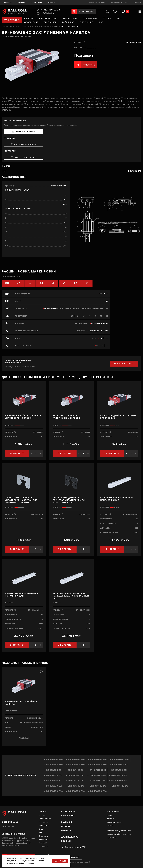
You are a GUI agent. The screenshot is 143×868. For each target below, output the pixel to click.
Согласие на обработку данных (119, 834)
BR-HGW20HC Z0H (120, 765)
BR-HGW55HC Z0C (119, 781)
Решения (22, 2)
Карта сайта (111, 838)
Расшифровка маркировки (18, 36)
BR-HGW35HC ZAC (120, 786)
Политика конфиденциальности (119, 831)
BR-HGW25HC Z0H (54, 770)
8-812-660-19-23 (10, 822)
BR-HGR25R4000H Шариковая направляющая (117, 499)
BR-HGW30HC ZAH (98, 759)
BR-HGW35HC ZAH (120, 759)
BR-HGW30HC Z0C (54, 781)
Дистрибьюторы (70, 837)
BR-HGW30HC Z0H (76, 770)
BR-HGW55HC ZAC (76, 791)
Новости (52, 2)
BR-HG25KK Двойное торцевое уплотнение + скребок (23, 417)
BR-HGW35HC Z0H (98, 770)
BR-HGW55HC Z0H (54, 775)
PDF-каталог (37, 2)
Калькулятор (68, 812)
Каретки (29, 18)
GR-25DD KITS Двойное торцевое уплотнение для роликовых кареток (69, 500)
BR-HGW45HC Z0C (98, 781)
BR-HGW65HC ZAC (98, 791)
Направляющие (48, 18)
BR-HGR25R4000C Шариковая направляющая (22, 595)
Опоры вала (31, 22)
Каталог (43, 812)
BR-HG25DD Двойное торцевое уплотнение (118, 417)
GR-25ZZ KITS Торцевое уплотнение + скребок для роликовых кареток (21, 500)
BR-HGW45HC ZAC (55, 791)
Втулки (107, 18)
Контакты (137, 2)
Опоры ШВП (87, 22)
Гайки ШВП (68, 22)
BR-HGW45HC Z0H (119, 770)
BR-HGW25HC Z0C (119, 775)
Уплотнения (43, 822)
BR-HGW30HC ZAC (98, 786)
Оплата (109, 815)
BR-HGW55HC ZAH (76, 765)
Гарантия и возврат (119, 2)
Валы (120, 18)
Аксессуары (70, 18)
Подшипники (90, 18)
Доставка (110, 819)
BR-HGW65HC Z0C (54, 786)
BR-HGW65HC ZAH (98, 765)
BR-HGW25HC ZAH (76, 759)
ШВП (101, 22)
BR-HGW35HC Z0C (76, 781)
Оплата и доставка (97, 2)
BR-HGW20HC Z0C (98, 775)
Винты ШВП (50, 22)
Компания (67, 822)
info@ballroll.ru (8, 826)
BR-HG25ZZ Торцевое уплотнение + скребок (66, 417)
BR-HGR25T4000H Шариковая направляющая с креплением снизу (71, 596)
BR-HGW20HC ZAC (76, 786)
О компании (7, 2)
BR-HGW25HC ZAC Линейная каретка (21, 703)
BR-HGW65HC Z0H (76, 775)
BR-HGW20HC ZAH (55, 759)
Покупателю (113, 812)
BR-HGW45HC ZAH (55, 765)
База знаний (68, 816)
